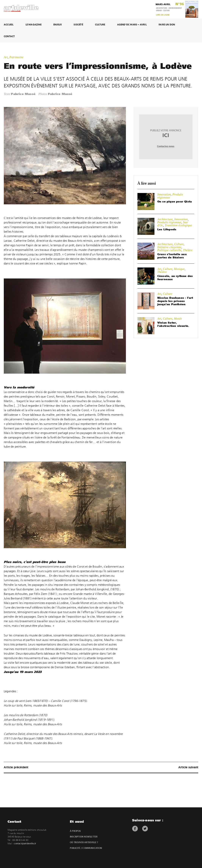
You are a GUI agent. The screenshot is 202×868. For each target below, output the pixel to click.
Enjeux (58, 25)
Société (78, 25)
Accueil (9, 25)
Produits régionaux (169, 222)
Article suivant (188, 767)
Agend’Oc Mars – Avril (132, 25)
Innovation (164, 194)
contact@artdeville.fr (25, 844)
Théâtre (188, 250)
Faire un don (167, 25)
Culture (100, 25)
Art (6, 57)
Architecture (165, 219)
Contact (9, 36)
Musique (179, 269)
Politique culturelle (169, 250)
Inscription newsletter (84, 837)
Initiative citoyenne (169, 247)
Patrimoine (16, 57)
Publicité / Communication (86, 848)
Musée (178, 319)
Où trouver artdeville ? (84, 842)
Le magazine (34, 25)
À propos (75, 831)
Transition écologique (178, 225)
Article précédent (16, 767)
